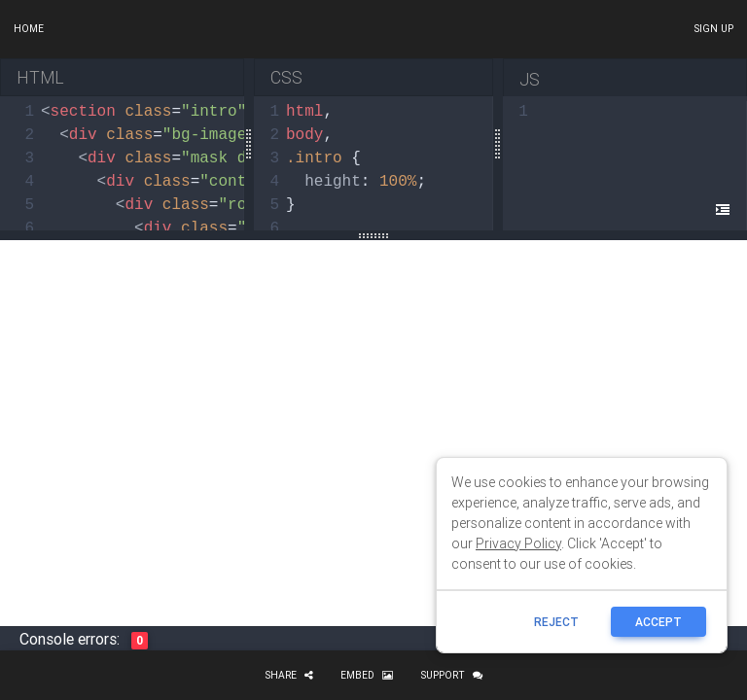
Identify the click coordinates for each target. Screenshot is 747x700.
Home (29, 29)
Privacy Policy (518, 543)
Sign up (713, 29)
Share (289, 675)
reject (556, 622)
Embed (367, 675)
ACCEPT (658, 622)
